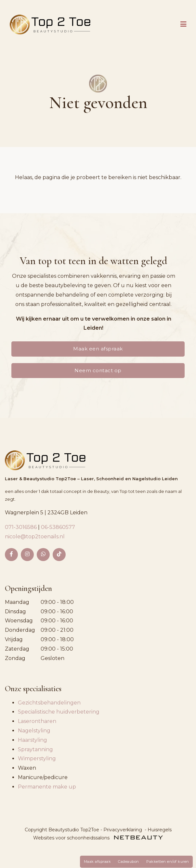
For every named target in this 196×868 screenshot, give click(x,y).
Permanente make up (47, 787)
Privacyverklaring (123, 830)
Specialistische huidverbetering (59, 712)
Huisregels (160, 830)
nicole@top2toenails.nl (35, 537)
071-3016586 (21, 527)
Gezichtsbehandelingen (49, 703)
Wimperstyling (37, 758)
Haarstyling (33, 740)
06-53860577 (58, 527)
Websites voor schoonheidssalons (98, 838)
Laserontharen (37, 721)
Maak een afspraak (98, 349)
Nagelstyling (34, 731)
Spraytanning (35, 749)
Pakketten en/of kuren (168, 862)
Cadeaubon (129, 862)
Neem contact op (98, 370)
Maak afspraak (98, 862)
